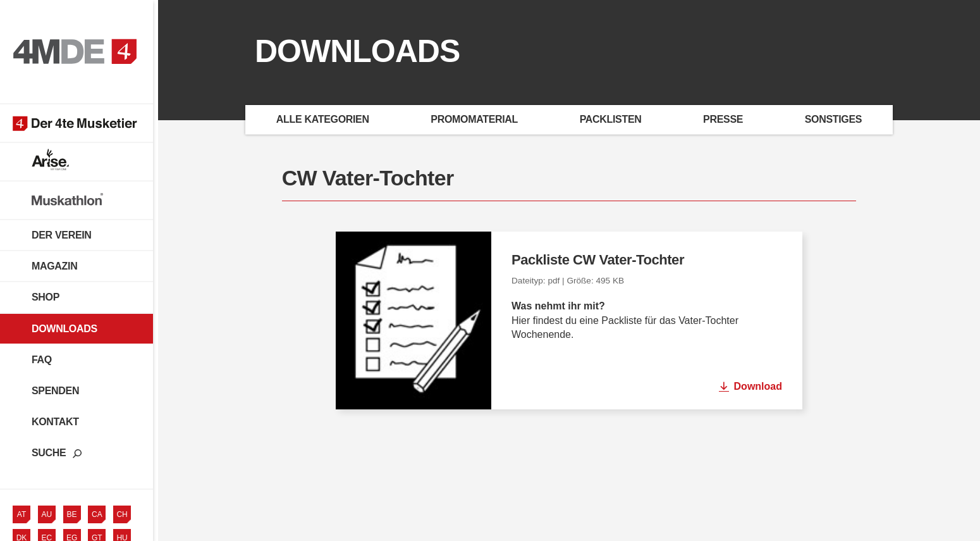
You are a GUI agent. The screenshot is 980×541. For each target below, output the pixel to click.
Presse (723, 119)
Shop (46, 302)
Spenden (55, 395)
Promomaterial (474, 119)
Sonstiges (833, 119)
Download (758, 386)
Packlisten (611, 119)
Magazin (54, 270)
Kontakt (55, 426)
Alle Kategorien (323, 119)
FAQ (42, 364)
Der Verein (62, 239)
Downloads (64, 333)
